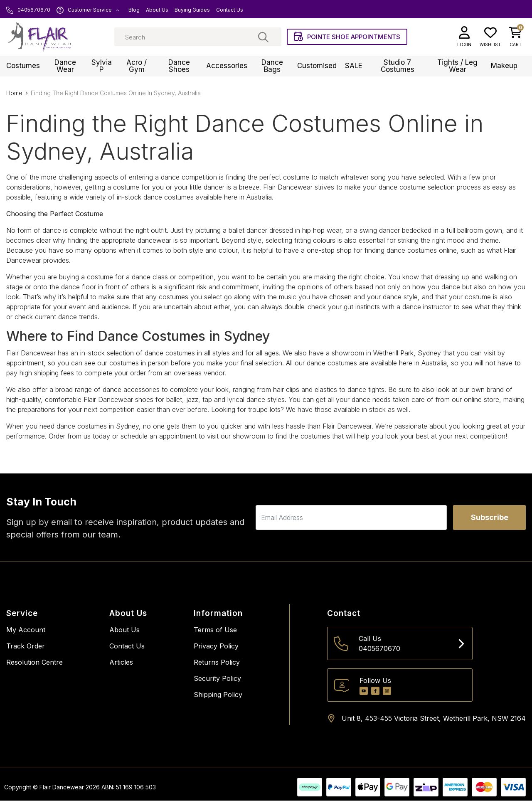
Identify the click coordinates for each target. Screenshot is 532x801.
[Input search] (198, 38)
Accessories (227, 67)
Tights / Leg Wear (457, 66)
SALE (354, 67)
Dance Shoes (179, 66)
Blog (134, 10)
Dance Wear (65, 66)
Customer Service (88, 10)
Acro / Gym (137, 66)
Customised (317, 67)
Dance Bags (272, 66)
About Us (157, 10)
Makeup (504, 67)
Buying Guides (192, 10)
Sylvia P (102, 66)
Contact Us (230, 10)
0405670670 (28, 10)
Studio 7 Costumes (398, 66)
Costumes (23, 67)
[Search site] (263, 37)
